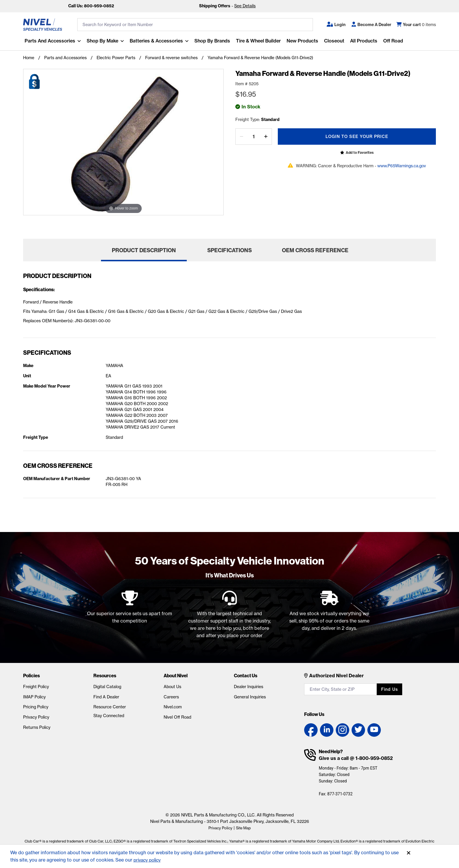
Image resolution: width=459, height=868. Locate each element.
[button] (336, 25)
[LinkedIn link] (327, 730)
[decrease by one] (242, 137)
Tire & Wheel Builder (257, 41)
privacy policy (149, 860)
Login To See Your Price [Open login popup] (357, 137)
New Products (301, 41)
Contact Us (246, 676)
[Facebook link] (311, 730)
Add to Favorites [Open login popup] (360, 152)
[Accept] (409, 853)
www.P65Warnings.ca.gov (402, 166)
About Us (172, 687)
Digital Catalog (107, 687)
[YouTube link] (374, 730)
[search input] (195, 25)
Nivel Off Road (177, 717)
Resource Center (110, 707)
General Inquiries (250, 697)
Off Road (392, 41)
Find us (389, 689)
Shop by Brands (211, 41)
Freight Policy (36, 687)
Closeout (333, 41)
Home (29, 58)
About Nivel (176, 676)
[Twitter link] (358, 730)
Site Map (244, 828)
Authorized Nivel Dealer (336, 676)
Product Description (144, 250)
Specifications (229, 250)
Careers (171, 697)
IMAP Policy (34, 697)
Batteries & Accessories (155, 41)
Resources (105, 676)
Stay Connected (109, 716)
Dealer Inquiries (249, 687)
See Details (245, 6)
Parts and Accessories (48, 41)
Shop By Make (101, 41)
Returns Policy (37, 727)
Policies (31, 676)
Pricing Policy (36, 707)
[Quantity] (254, 137)
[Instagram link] (342, 730)
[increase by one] (266, 137)
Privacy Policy (36, 717)
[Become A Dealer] (371, 25)
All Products (362, 41)
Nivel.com (173, 707)
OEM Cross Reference (315, 250)
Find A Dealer (106, 697)
